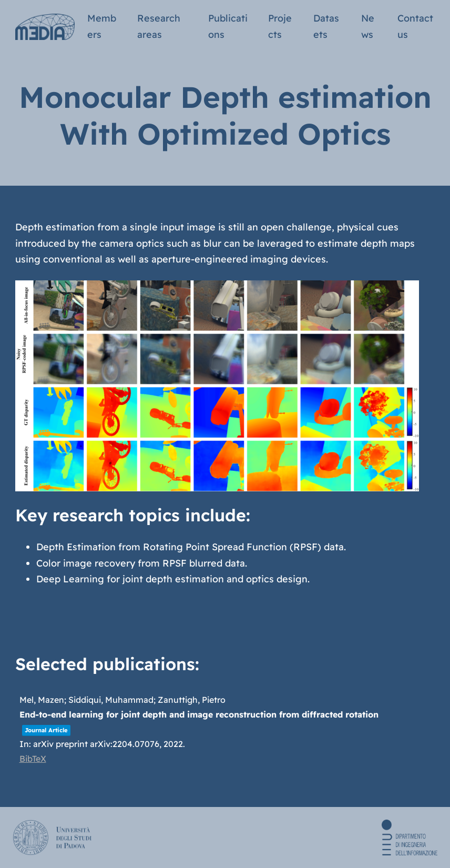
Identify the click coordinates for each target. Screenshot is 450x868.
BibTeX (33, 759)
